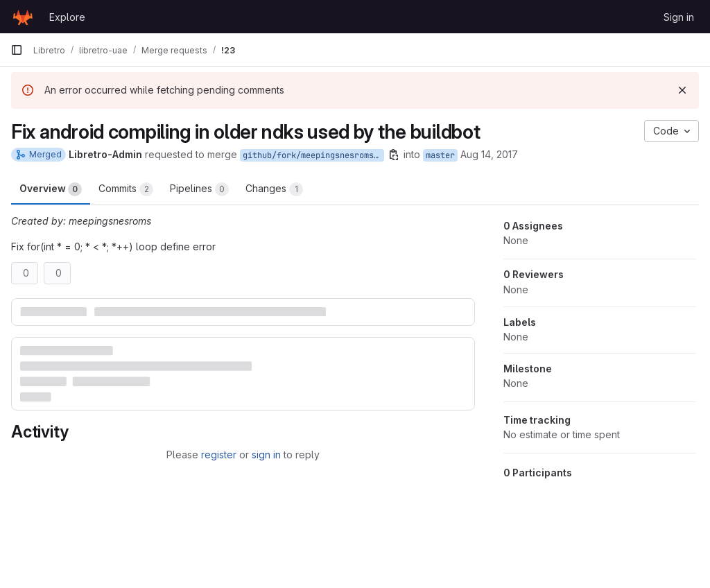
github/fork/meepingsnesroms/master (313, 155)
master (440, 155)
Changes (274, 189)
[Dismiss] (682, 90)
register (219, 455)
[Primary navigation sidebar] (17, 50)
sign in (266, 455)
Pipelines (199, 189)
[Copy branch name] (394, 155)
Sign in (679, 17)
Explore (67, 17)
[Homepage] (23, 17)
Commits (126, 189)
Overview (51, 189)
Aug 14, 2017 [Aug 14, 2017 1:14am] (489, 154)
